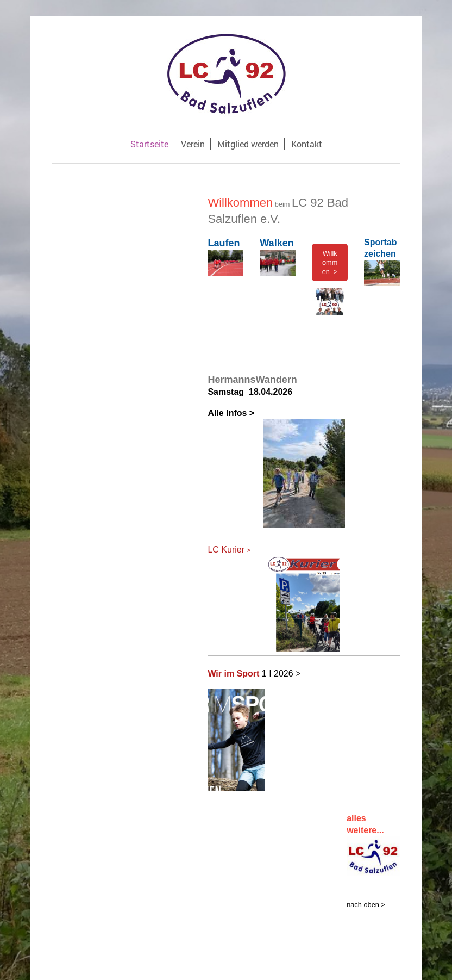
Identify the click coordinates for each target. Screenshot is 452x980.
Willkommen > (330, 263)
